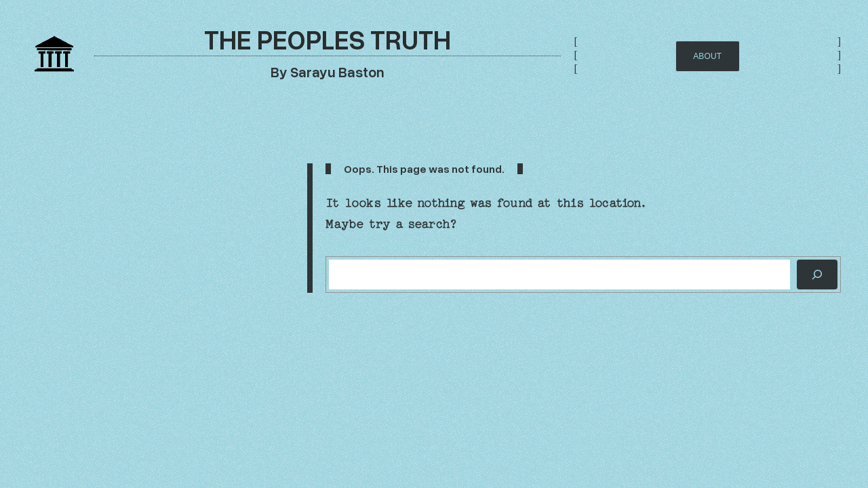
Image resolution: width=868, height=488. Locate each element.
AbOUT (707, 56)
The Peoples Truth (328, 39)
